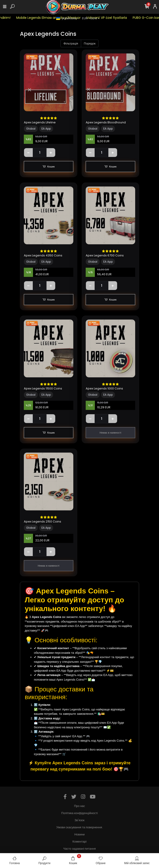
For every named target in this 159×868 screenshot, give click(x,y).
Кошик (49, 167)
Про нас (79, 806)
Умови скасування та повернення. (79, 827)
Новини (79, 834)
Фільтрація (71, 43)
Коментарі (79, 842)
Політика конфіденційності (79, 813)
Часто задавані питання (79, 849)
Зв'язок (79, 820)
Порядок (90, 43)
